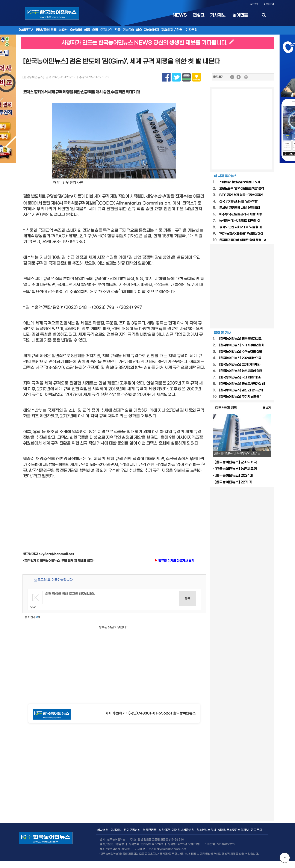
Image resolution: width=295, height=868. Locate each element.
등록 (188, 598)
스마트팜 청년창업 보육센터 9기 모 (241, 182)
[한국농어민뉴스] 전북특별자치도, (241, 339)
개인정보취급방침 (183, 830)
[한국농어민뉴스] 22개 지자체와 (240, 365)
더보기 (267, 408)
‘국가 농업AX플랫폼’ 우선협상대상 (241, 234)
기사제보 (218, 15)
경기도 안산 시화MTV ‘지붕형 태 (240, 227)
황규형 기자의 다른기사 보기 (174, 561)
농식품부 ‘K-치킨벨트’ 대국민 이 (240, 221)
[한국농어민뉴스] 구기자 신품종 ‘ (240, 397)
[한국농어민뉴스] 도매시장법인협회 (242, 345)
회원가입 (269, 4)
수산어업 (76, 30)
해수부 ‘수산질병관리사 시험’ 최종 (241, 214)
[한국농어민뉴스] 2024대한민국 (240, 358)
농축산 (63, 30)
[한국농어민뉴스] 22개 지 (234, 482)
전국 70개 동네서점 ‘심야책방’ (238, 202)
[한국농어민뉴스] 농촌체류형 (236, 469)
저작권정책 (150, 830)
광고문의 (257, 830)
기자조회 (191, 30)
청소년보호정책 (206, 830)
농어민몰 (240, 15)
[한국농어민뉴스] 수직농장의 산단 (241, 352)
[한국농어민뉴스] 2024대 (234, 476)
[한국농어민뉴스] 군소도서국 (236, 462)
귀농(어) (128, 30)
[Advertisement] (114, 511)
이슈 (139, 30)
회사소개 (103, 830)
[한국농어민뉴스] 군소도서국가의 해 (242, 384)
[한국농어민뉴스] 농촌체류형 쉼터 (241, 371)
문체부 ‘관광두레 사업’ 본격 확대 (240, 208)
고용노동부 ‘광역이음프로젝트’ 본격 (242, 189)
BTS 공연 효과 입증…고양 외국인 (241, 195)
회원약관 (164, 830)
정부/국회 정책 (46, 30)
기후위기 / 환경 (172, 30)
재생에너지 (151, 30)
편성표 (199, 15)
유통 (95, 30)
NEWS (180, 15)
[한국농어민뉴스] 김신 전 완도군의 (241, 390)
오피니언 (106, 30)
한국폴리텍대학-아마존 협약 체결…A (243, 240)
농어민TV (26, 30)
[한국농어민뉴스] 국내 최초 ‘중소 (240, 377)
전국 (117, 30)
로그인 (254, 4)
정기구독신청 (132, 830)
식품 (87, 30)
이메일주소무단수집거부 (234, 830)
